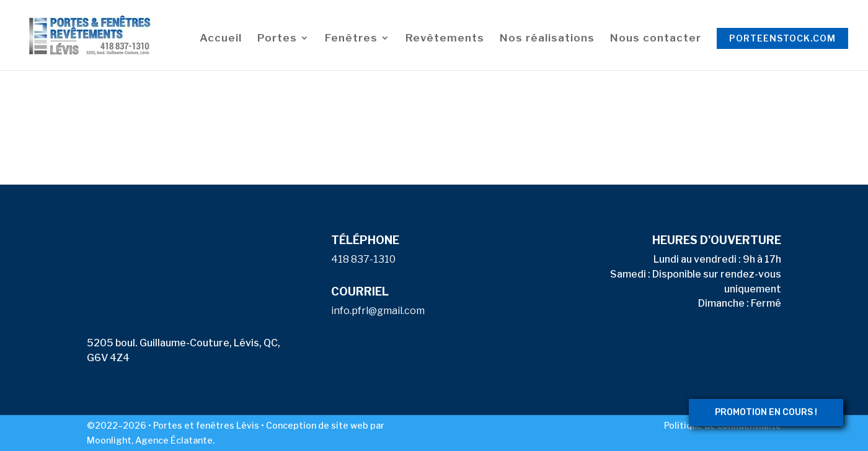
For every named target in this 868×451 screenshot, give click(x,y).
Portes (277, 39)
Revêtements (445, 39)
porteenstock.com (782, 38)
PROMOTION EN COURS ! (766, 412)
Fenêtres (351, 39)
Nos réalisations (547, 39)
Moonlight (109, 440)
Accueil (221, 39)
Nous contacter (656, 39)
